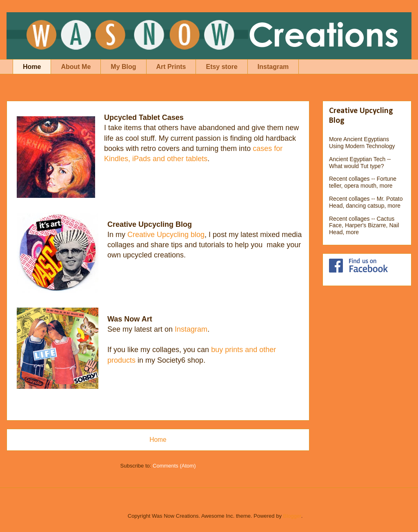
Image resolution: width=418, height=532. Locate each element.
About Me (76, 67)
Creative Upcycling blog (166, 235)
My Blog (123, 67)
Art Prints (171, 67)
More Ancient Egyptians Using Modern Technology (362, 143)
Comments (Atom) (174, 466)
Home (32, 67)
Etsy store (221, 67)
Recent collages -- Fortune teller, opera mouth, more (363, 182)
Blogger (292, 516)
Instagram (273, 67)
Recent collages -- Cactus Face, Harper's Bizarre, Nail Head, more (364, 226)
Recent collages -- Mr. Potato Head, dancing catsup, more (366, 202)
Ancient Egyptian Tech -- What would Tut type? (360, 163)
